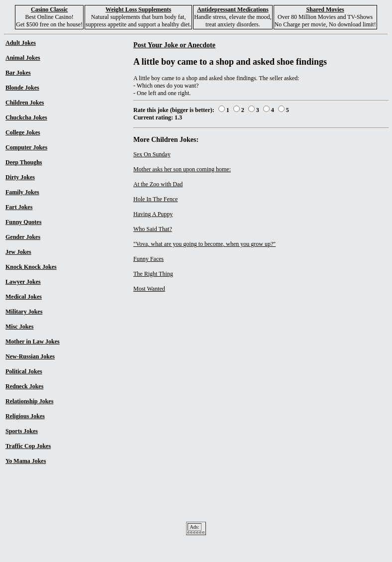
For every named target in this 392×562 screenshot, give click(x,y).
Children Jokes (25, 103)
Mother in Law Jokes (33, 341)
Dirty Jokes (20, 177)
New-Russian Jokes (30, 356)
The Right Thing (153, 274)
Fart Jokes (19, 207)
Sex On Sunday (152, 154)
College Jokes (23, 132)
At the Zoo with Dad (158, 184)
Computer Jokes (26, 147)
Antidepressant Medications (233, 9)
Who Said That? (153, 229)
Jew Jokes (18, 252)
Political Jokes (24, 371)
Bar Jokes (18, 73)
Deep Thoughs (24, 162)
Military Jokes (24, 312)
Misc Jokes (19, 327)
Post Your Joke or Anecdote (174, 45)
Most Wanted (149, 289)
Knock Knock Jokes (31, 267)
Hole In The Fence (155, 199)
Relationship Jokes (29, 401)
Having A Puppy (153, 214)
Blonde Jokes (22, 88)
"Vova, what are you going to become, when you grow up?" (204, 244)
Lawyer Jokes (23, 282)
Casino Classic (49, 9)
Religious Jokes (25, 416)
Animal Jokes (23, 58)
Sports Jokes (22, 431)
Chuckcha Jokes (26, 117)
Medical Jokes (24, 297)
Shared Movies (325, 9)
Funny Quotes (23, 222)
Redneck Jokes (24, 386)
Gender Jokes (23, 237)
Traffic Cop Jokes (28, 446)
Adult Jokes (21, 43)
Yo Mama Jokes (26, 461)
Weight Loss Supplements (138, 9)
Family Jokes (22, 192)
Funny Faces (148, 259)
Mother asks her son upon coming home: (182, 169)
